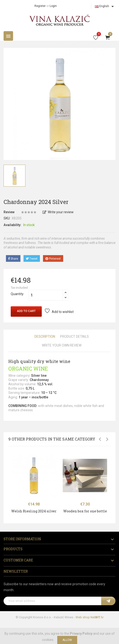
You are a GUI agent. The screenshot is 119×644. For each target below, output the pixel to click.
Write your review (58, 212)
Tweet (32, 259)
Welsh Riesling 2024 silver (34, 511)
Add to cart (26, 311)
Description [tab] (45, 337)
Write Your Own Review (62, 345)
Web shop (83, 617)
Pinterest (53, 259)
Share (13, 259)
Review (9, 212)
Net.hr (97, 617)
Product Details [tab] (74, 337)
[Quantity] (46, 295)
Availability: (12, 225)
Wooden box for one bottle (85, 511)
